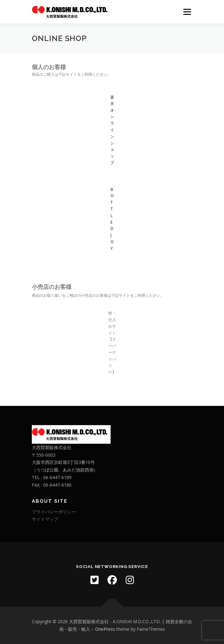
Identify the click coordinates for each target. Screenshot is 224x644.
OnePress (105, 629)
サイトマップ (45, 519)
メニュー (187, 12)
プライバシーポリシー (54, 512)
